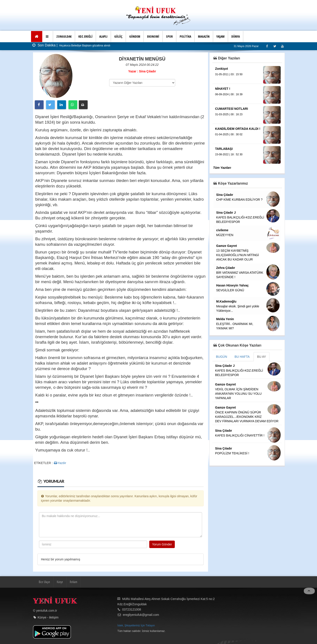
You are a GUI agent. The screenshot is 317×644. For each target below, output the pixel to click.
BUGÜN (222, 357)
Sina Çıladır (225, 195)
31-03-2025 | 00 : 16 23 (229, 114)
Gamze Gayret (227, 246)
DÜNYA (236, 36)
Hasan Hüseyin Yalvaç (232, 285)
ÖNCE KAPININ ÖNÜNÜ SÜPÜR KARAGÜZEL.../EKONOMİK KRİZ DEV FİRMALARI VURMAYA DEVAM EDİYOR (247, 417)
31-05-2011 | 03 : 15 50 (229, 74)
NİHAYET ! (223, 89)
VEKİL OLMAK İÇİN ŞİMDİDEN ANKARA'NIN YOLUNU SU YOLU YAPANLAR (238, 394)
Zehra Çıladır (226, 268)
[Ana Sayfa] (37, 37)
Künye (60, 582)
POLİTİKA (185, 36)
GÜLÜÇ (118, 36)
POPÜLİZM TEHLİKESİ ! (232, 453)
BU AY (262, 357)
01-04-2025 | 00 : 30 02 (229, 134)
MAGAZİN (204, 36)
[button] (48, 37)
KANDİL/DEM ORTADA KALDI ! (238, 129)
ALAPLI (103, 36)
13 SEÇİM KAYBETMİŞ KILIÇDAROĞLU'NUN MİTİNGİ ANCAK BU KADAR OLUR (238, 255)
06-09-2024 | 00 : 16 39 (229, 94)
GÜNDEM (135, 36)
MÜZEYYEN (225, 235)
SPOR (169, 36)
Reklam (74, 582)
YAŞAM (220, 36)
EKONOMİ (153, 36)
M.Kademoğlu (226, 301)
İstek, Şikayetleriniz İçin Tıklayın (136, 626)
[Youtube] (282, 46)
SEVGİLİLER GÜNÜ (230, 290)
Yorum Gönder (162, 544)
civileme (222, 230)
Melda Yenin (225, 319)
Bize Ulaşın (44, 582)
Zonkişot (221, 69)
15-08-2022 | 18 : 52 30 (229, 154)
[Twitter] (275, 46)
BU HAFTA (242, 357)
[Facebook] (267, 46)
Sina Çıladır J (226, 213)
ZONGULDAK (64, 36)
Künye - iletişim (48, 617)
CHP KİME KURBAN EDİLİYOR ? (239, 200)
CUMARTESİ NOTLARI (231, 109)
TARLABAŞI (224, 149)
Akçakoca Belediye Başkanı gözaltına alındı (84, 46)
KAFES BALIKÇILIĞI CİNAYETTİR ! (240, 435)
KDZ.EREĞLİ (85, 36)
